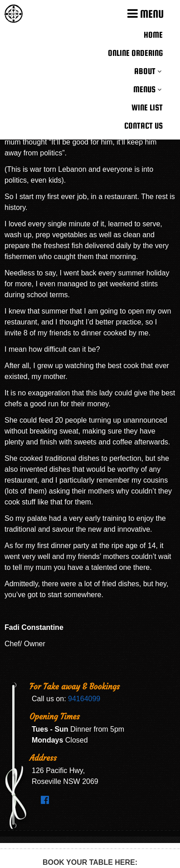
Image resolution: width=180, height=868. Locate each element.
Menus (144, 89)
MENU (146, 14)
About (145, 71)
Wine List (147, 107)
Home (153, 35)
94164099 (84, 699)
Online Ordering (135, 53)
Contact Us (144, 126)
